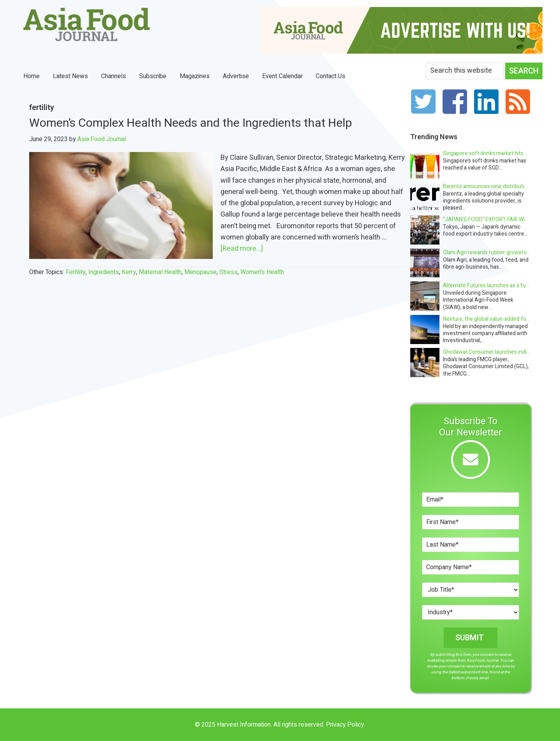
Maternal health (160, 272)
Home (31, 76)
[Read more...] (242, 249)
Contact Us (331, 76)
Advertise (236, 76)
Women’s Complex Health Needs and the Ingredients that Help (192, 123)
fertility (76, 272)
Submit (470, 638)
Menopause (200, 272)
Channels (114, 76)
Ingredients (104, 272)
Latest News (70, 76)
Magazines (195, 76)
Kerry (129, 272)
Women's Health (262, 272)
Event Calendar (282, 76)
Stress (228, 272)
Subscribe (153, 76)
